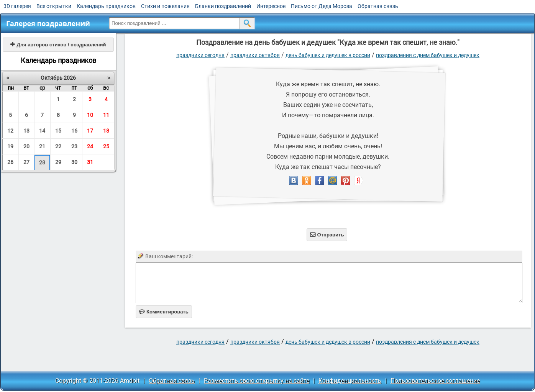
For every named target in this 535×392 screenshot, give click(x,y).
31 (90, 162)
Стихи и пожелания (165, 6)
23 (74, 146)
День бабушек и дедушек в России (328, 55)
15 (58, 131)
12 (10, 131)
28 (42, 162)
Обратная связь (378, 6)
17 (90, 131)
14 (42, 131)
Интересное (271, 6)
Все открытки (54, 6)
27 (26, 162)
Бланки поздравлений (223, 6)
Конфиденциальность (350, 381)
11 (106, 115)
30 (74, 162)
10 (90, 115)
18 (106, 131)
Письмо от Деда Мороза (322, 6)
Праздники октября (255, 55)
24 (90, 146)
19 (10, 146)
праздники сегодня (200, 55)
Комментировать (164, 312)
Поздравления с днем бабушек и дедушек (428, 55)
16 (74, 131)
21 (42, 146)
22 (58, 146)
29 (58, 162)
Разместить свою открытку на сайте (257, 381)
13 (26, 131)
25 (106, 146)
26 (10, 162)
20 (26, 146)
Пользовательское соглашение (435, 381)
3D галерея (17, 6)
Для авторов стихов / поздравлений (58, 45)
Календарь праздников (106, 6)
